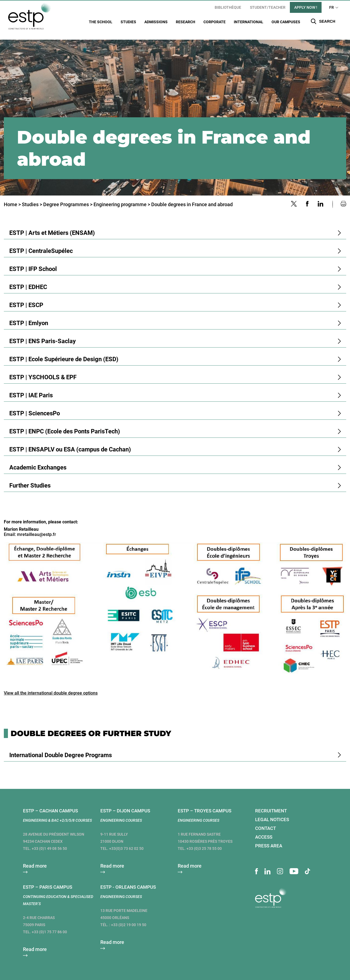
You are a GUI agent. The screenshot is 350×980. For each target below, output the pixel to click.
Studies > (32, 198)
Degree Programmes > (68, 198)
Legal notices (272, 813)
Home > (12, 198)
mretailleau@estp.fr (37, 528)
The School (101, 22)
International (249, 22)
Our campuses (286, 22)
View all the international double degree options (51, 686)
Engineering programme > (122, 198)
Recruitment (271, 804)
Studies (128, 22)
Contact (266, 821)
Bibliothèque (228, 7)
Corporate (215, 22)
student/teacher (268, 7)
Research (186, 22)
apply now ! (306, 7)
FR (332, 7)
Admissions (156, 22)
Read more (35, 859)
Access (264, 830)
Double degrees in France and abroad (192, 198)
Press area (269, 839)
